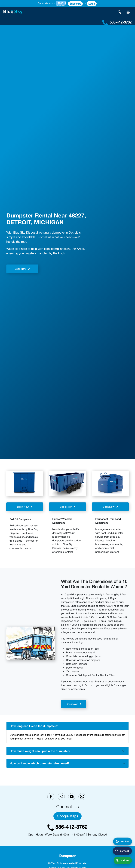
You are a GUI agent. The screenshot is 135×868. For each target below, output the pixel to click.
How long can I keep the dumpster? (34, 726)
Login (92, 4)
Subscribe (75, 4)
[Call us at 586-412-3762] (123, 860)
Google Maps (67, 816)
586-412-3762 (67, 827)
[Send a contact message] (122, 851)
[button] (123, 842)
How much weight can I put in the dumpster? (40, 751)
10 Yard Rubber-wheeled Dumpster (67, 863)
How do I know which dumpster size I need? (40, 763)
